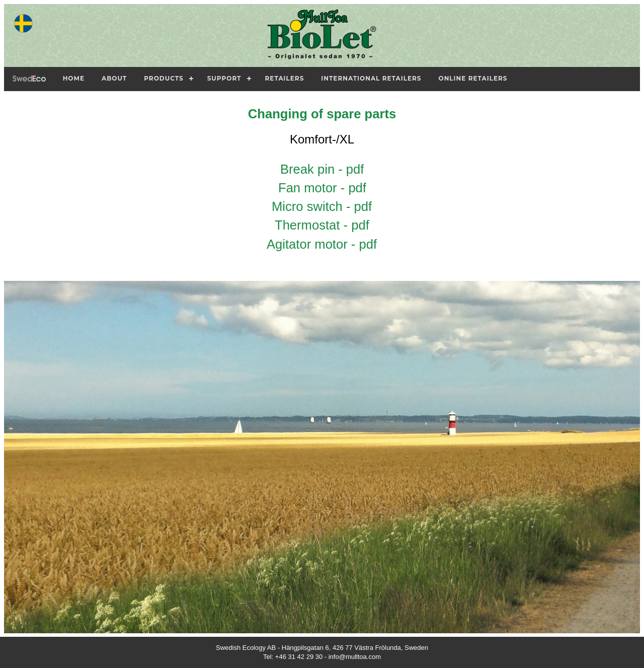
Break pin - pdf (322, 169)
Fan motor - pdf (322, 188)
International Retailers (371, 78)
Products (164, 78)
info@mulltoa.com (355, 657)
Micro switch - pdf (322, 206)
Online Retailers (473, 78)
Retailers (285, 78)
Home (74, 78)
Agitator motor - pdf (322, 244)
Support (224, 78)
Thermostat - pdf (322, 225)
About (114, 78)
